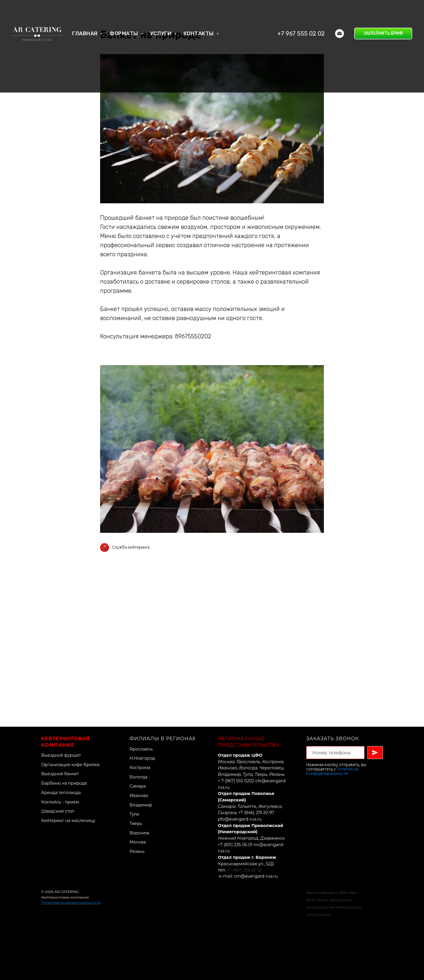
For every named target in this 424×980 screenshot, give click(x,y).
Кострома (140, 768)
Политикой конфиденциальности (332, 771)
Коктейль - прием (60, 802)
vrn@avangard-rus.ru (256, 876)
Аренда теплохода (61, 793)
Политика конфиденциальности (71, 902)
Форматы (124, 34)
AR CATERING (67, 892)
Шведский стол (58, 811)
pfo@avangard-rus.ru (240, 819)
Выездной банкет (60, 774)
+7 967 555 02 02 (301, 34)
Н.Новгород (142, 758)
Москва (138, 842)
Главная (86, 34)
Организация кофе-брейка (70, 765)
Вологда (139, 777)
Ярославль (141, 749)
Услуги (161, 34)
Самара (138, 786)
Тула (134, 814)
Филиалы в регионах (163, 739)
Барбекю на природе (64, 783)
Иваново (139, 796)
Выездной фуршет (61, 755)
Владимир (141, 805)
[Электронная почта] (339, 34)
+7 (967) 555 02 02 (244, 870)
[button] (383, 34)
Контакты (199, 34)
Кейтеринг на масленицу (68, 821)
